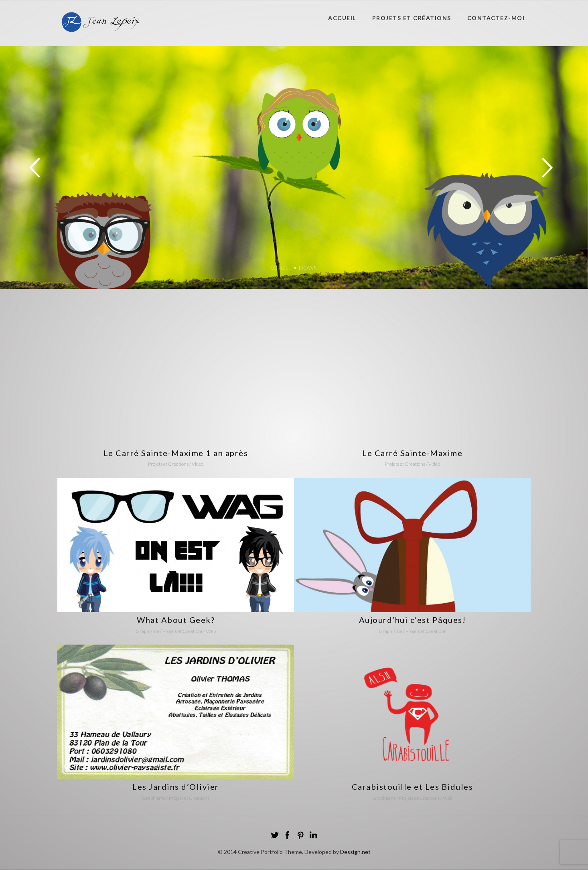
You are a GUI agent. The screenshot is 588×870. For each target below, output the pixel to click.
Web (211, 631)
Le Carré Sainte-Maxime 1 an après (176, 453)
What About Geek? (176, 620)
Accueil (342, 18)
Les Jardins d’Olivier (176, 787)
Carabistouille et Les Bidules (413, 787)
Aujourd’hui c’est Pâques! (413, 620)
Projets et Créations (412, 18)
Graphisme (147, 631)
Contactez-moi (496, 18)
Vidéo (198, 464)
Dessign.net (355, 852)
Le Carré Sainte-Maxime (412, 453)
